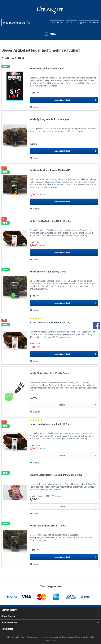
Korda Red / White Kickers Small (47, 69)
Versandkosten (49, 637)
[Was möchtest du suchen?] (17, 23)
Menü (50, 33)
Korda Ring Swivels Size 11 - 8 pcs (48, 526)
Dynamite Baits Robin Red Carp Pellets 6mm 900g (56, 475)
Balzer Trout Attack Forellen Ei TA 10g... (51, 323)
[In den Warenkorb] (64, 100)
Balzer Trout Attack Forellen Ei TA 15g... (51, 424)
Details (77, 404)
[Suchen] (29, 23)
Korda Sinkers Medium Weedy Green (49, 373)
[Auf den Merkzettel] (35, 107)
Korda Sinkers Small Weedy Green (48, 272)
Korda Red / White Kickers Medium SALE (51, 170)
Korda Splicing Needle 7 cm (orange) (49, 119)
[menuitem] (17, 24)
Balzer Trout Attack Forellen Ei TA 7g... (50, 221)
